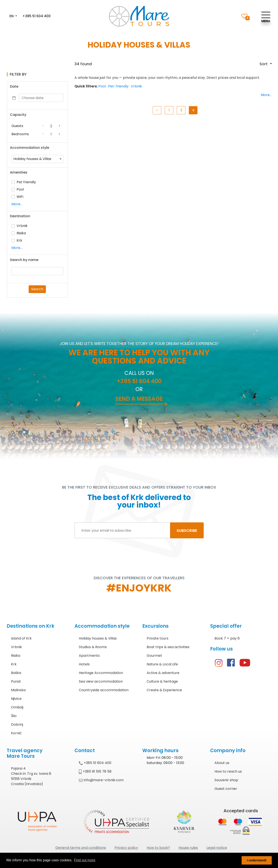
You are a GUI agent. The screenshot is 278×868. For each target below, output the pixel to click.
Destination (20, 216)
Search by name (24, 260)
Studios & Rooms (93, 647)
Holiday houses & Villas (98, 638)
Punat (16, 681)
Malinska (18, 690)
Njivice (16, 699)
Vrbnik (22, 226)
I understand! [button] (257, 860)
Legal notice (217, 848)
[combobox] (37, 159)
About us (222, 763)
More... (17, 204)
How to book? (158, 848)
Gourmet (154, 656)
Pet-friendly (118, 86)
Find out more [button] (85, 860)
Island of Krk (21, 638)
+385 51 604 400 (36, 16)
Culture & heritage (162, 681)
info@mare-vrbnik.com (101, 780)
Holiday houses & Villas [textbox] (32, 159)
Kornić (16, 733)
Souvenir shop (226, 780)
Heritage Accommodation (101, 673)
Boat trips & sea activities (168, 647)
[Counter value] (51, 126)
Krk (19, 240)
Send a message (139, 399)
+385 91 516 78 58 (95, 771)
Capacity (18, 115)
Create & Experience (164, 690)
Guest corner (226, 789)
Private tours (158, 638)
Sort (264, 64)
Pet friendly (26, 182)
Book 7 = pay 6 (227, 638)
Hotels (84, 664)
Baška (16, 673)
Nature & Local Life (162, 664)
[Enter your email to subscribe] (122, 530)
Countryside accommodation (104, 690)
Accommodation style (30, 148)
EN (12, 16)
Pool (20, 189)
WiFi (20, 197)
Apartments (89, 656)
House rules (188, 848)
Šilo (14, 716)
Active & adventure (163, 673)
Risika (21, 233)
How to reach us (228, 771)
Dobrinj (17, 724)
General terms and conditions (81, 848)
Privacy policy (126, 848)
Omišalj (17, 707)
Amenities (19, 172)
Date (14, 86)
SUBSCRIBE (187, 530)
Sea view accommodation (101, 681)
